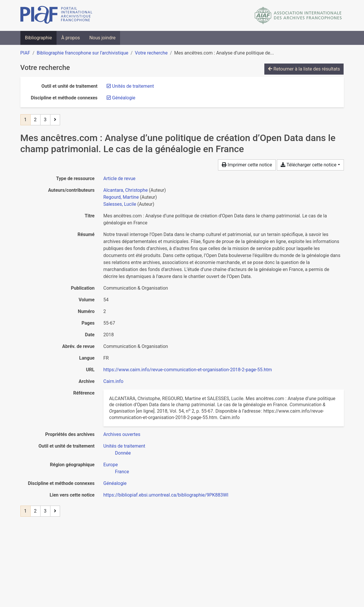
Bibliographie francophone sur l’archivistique (82, 53)
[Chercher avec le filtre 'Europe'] (111, 465)
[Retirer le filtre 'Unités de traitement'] (133, 86)
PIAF (25, 53)
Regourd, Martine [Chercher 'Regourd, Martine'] (121, 197)
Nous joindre (102, 38)
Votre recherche (151, 53)
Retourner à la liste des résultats (304, 69)
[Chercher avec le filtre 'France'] (122, 472)
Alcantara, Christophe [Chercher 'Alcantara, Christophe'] (126, 190)
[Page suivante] (55, 120)
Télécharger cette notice (308, 165)
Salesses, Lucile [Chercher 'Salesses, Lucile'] (120, 204)
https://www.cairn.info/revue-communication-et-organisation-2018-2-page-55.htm (188, 370)
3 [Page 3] (45, 120)
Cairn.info (114, 381)
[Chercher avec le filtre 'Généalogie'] (115, 483)
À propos (71, 38)
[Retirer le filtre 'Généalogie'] (124, 98)
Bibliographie (39, 38)
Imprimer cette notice (247, 165)
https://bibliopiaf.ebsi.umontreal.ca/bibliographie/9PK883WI (166, 495)
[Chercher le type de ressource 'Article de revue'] (119, 178)
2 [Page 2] (35, 120)
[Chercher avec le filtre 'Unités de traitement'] (124, 446)
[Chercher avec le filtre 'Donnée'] (123, 453)
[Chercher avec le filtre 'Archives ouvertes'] (122, 434)
